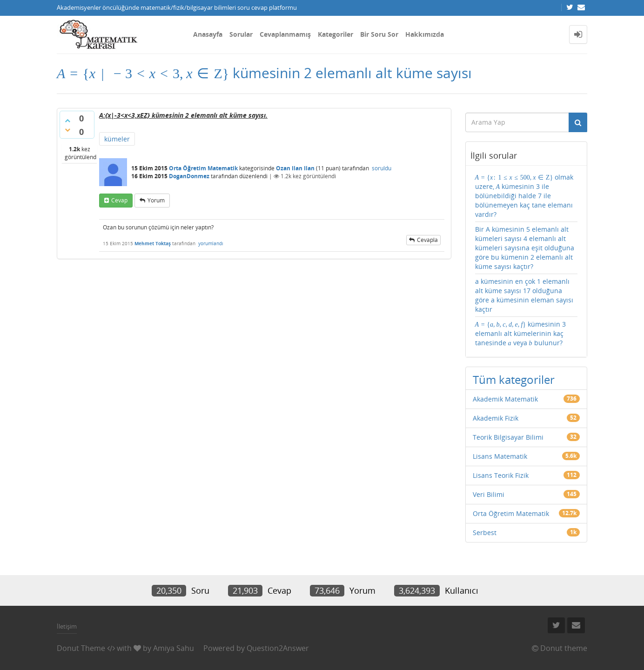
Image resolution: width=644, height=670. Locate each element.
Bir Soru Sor (379, 34)
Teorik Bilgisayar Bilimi (508, 437)
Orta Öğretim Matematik (203, 168)
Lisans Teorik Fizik (501, 475)
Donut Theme (81, 648)
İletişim (67, 626)
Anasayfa (208, 34)
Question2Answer (278, 648)
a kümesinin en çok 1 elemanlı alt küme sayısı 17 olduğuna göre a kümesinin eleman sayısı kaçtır (524, 295)
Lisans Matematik (500, 456)
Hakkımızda (425, 34)
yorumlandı (211, 243)
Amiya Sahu (174, 648)
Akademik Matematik (505, 399)
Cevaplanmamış (285, 34)
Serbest (485, 533)
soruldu (382, 168)
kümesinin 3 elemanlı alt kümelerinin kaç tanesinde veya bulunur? (521, 333)
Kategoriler (335, 34)
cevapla (427, 240)
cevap (119, 200)
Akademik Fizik (496, 418)
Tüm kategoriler (514, 379)
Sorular (241, 34)
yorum (156, 200)
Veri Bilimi (489, 494)
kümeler (117, 139)
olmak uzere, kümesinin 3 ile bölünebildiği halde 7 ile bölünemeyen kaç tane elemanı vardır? (524, 196)
